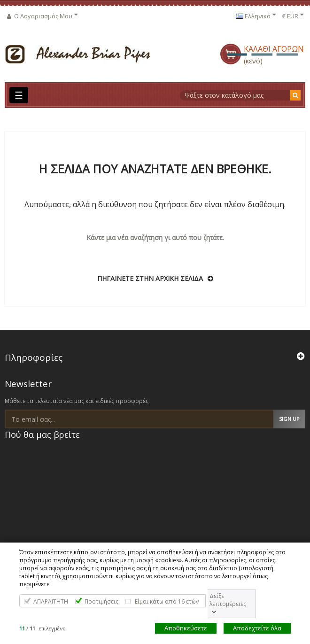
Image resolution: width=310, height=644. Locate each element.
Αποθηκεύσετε (186, 628)
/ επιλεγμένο (43, 628)
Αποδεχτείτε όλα (257, 628)
